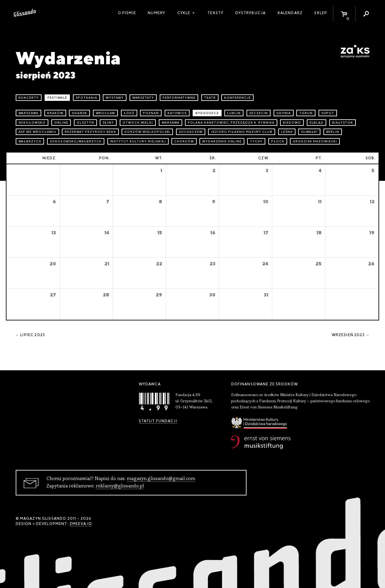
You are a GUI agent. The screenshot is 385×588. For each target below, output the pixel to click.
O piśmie (127, 13)
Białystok (343, 123)
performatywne (179, 98)
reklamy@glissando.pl (120, 486)
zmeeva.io (81, 524)
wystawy (115, 98)
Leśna (287, 132)
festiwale (57, 98)
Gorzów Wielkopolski (147, 132)
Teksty (215, 13)
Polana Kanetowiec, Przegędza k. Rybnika (231, 123)
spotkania (86, 98)
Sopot (328, 113)
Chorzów (184, 141)
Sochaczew (191, 132)
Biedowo (292, 123)
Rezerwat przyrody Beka (90, 132)
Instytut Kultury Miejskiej (138, 141)
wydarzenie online (222, 141)
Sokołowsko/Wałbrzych (76, 141)
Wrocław (106, 113)
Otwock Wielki (138, 123)
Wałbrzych (30, 141)
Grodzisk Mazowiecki (315, 141)
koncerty (29, 98)
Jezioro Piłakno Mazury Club (242, 132)
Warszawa (29, 113)
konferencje (237, 98)
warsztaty (143, 98)
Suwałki (309, 132)
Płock (278, 141)
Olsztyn (85, 123)
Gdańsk (79, 113)
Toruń (306, 113)
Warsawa (170, 123)
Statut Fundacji (158, 421)
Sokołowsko (32, 123)
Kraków (55, 113)
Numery (156, 13)
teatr (210, 98)
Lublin (234, 113)
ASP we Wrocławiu (37, 132)
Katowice (177, 113)
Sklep (321, 13)
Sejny (108, 123)
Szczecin (259, 113)
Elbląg (317, 123)
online (61, 123)
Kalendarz (290, 13)
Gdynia (284, 113)
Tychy (256, 141)
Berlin (333, 132)
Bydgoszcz (207, 113)
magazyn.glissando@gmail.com (161, 479)
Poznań (151, 113)
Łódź (129, 113)
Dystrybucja (251, 13)
